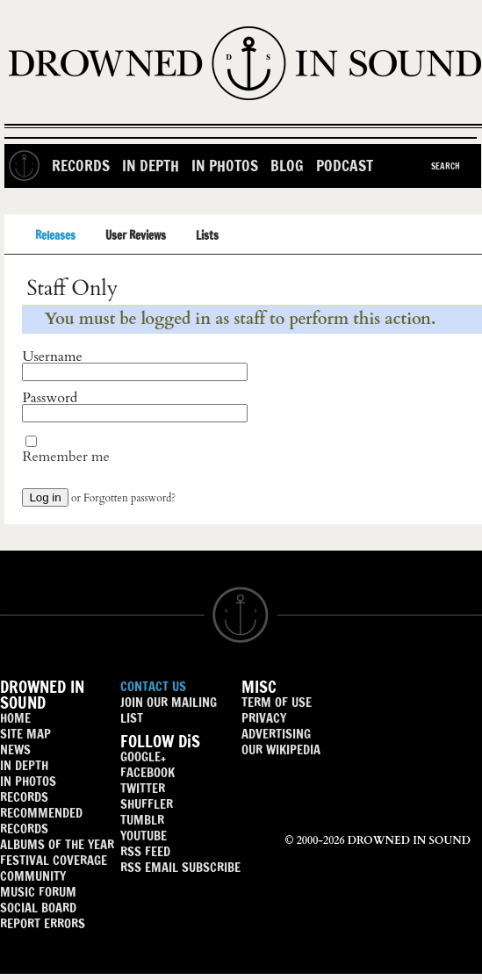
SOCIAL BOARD (38, 908)
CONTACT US (153, 686)
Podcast (345, 166)
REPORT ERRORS (43, 923)
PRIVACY (264, 718)
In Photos (225, 166)
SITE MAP (25, 734)
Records (81, 166)
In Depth (151, 166)
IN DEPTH (24, 765)
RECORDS (24, 797)
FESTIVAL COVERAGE (54, 860)
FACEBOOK (147, 772)
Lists (207, 235)
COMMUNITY (33, 876)
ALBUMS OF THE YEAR (57, 844)
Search (446, 166)
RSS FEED (145, 851)
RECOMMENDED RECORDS (41, 821)
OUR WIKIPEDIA (281, 749)
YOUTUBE (144, 836)
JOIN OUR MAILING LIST (169, 710)
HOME (15, 718)
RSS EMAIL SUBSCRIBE (180, 867)
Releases (55, 235)
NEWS (15, 749)
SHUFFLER (147, 804)
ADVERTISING (276, 734)
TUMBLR (142, 820)
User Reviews (136, 235)
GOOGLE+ (143, 757)
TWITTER (143, 788)
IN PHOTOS (28, 781)
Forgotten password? (129, 498)
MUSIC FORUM (38, 892)
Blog (287, 166)
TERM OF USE (277, 702)
